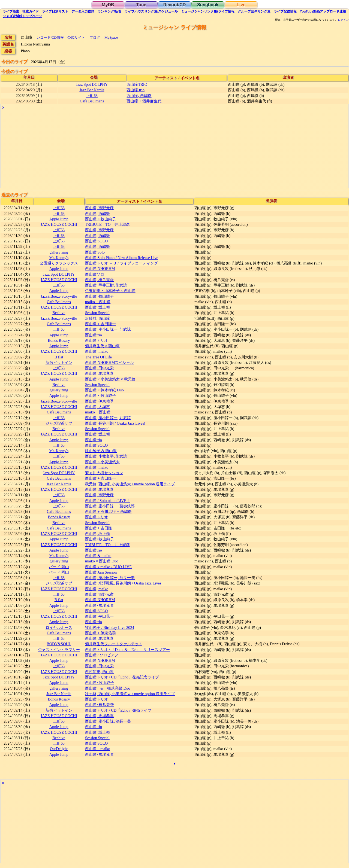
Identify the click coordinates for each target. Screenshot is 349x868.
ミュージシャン (208, 11)
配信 (285, 11)
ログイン (343, 20)
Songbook (208, 5)
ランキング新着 (109, 11)
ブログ (95, 37)
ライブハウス (151, 11)
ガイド (31, 11)
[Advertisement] (164, 150)
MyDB (108, 5)
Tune (141, 5)
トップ (22, 16)
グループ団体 (254, 11)
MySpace (111, 37)
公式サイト (76, 37)
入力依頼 (83, 11)
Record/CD (175, 5)
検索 (11, 11)
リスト (55, 11)
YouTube (323, 11)
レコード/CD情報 (50, 37)
